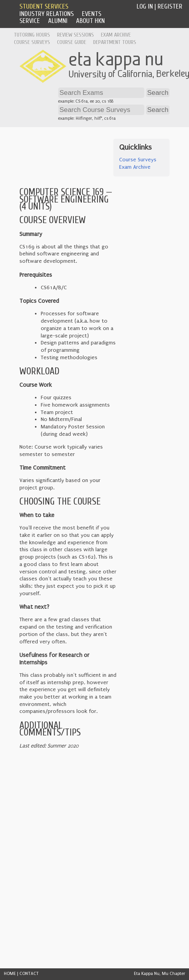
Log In (145, 6)
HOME (10, 974)
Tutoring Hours (32, 35)
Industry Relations (47, 14)
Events (92, 14)
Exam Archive (116, 35)
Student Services (44, 6)
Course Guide (72, 42)
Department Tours (115, 42)
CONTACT (29, 974)
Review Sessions (75, 35)
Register (170, 6)
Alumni (58, 21)
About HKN (90, 21)
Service (30, 21)
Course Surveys (32, 42)
